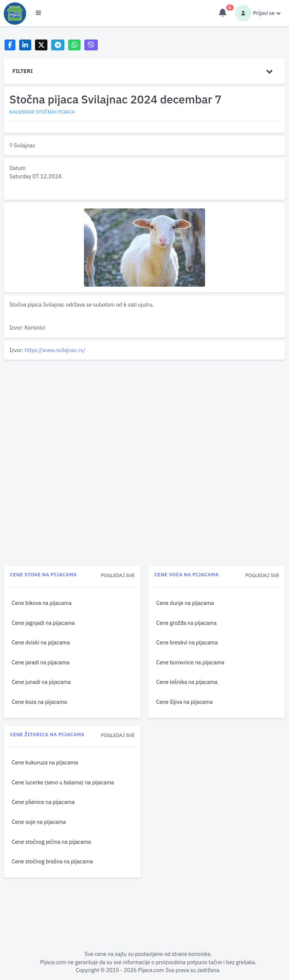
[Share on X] (41, 45)
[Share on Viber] (91, 45)
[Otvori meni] (38, 13)
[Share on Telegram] (58, 45)
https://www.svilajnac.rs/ (55, 350)
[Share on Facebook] (10, 45)
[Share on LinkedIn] (25, 45)
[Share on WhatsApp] (74, 45)
